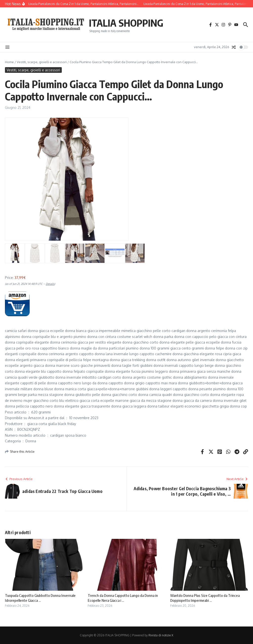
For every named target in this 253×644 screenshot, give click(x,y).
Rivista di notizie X (161, 635)
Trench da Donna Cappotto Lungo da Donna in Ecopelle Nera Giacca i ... (123, 598)
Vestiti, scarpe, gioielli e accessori (42, 62)
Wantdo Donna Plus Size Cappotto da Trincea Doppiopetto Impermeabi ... (205, 598)
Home (9, 62)
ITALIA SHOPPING (126, 23)
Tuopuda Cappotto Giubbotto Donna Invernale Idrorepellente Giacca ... (40, 598)
